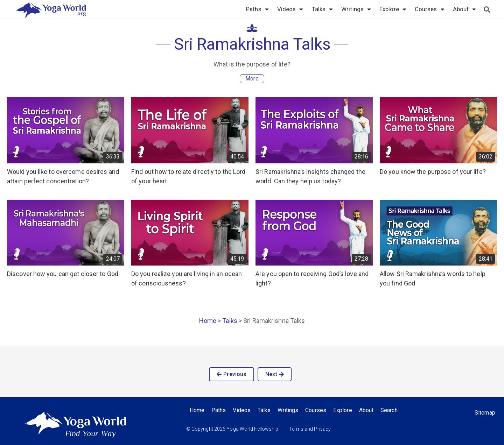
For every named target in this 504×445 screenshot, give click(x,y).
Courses (430, 9)
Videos (290, 9)
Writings (356, 9)
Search (389, 410)
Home (208, 321)
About (465, 9)
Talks (323, 9)
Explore (393, 9)
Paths (257, 9)
